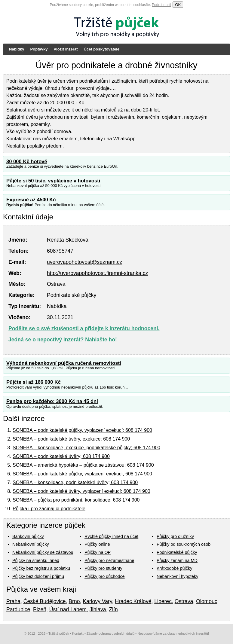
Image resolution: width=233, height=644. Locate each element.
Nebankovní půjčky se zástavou (43, 552)
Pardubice (18, 609)
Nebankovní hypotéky (177, 576)
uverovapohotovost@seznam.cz (85, 262)
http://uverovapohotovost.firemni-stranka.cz (97, 273)
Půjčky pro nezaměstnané (109, 560)
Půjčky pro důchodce (105, 576)
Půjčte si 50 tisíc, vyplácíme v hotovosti (53, 181)
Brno (74, 601)
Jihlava (98, 609)
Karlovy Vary (97, 601)
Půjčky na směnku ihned (36, 560)
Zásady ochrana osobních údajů (110, 633)
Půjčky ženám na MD (177, 560)
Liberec (163, 601)
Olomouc (207, 601)
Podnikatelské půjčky (177, 552)
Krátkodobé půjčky (174, 568)
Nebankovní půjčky (31, 544)
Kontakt (78, 633)
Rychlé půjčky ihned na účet (111, 536)
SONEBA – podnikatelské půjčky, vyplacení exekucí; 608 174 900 (82, 430)
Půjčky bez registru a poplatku (41, 568)
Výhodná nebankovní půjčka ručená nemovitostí (64, 363)
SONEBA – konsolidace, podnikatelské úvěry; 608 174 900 (75, 482)
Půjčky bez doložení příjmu (38, 576)
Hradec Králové (133, 601)
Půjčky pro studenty (103, 568)
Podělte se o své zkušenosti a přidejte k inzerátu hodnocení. (84, 328)
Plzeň (40, 609)
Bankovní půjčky (28, 536)
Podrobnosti (161, 5)
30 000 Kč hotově (27, 162)
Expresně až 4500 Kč (31, 200)
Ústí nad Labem (68, 609)
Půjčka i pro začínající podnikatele (49, 509)
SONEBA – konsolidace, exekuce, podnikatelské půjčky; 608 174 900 (86, 448)
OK (178, 5)
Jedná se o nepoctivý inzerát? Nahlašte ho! (63, 340)
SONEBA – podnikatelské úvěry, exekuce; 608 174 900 (71, 439)
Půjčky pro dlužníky (175, 536)
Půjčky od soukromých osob (184, 544)
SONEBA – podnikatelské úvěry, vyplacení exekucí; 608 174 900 (81, 491)
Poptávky (39, 49)
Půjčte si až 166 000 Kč (34, 382)
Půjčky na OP (98, 552)
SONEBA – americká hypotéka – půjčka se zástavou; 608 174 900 (83, 465)
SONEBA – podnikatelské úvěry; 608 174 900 (61, 456)
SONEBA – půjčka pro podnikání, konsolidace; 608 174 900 (76, 500)
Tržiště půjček (59, 633)
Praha (13, 601)
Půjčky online (97, 544)
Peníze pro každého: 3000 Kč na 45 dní (52, 401)
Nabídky (17, 49)
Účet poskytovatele (102, 49)
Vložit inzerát (66, 49)
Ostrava (184, 601)
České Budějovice (45, 601)
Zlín (113, 609)
